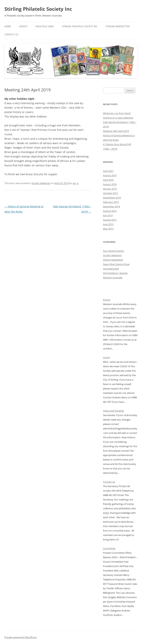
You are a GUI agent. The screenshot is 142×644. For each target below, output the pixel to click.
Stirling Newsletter (118, 26)
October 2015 (110, 193)
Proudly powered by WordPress (21, 637)
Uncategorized (111, 269)
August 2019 (110, 175)
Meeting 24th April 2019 (116, 131)
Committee (109, 548)
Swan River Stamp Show (116, 264)
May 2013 (108, 229)
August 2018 (110, 184)
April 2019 (108, 180)
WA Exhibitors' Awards (115, 273)
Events (23, 26)
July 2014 (108, 215)
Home (8, 26)
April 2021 (108, 171)
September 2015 (112, 198)
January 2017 (110, 189)
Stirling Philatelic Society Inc (38, 9)
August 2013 (110, 220)
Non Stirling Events (113, 251)
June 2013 (108, 224)
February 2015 (111, 202)
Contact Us (11, 35)
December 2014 (111, 206)
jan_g (76, 183)
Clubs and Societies (114, 411)
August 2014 (110, 211)
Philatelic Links (45, 26)
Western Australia (113, 278)
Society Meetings (41, 183)
